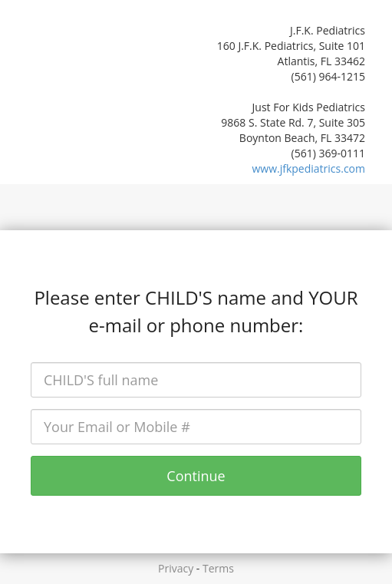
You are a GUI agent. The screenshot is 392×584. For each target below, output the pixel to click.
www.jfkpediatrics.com (308, 168)
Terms (218, 568)
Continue (196, 476)
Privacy (176, 568)
